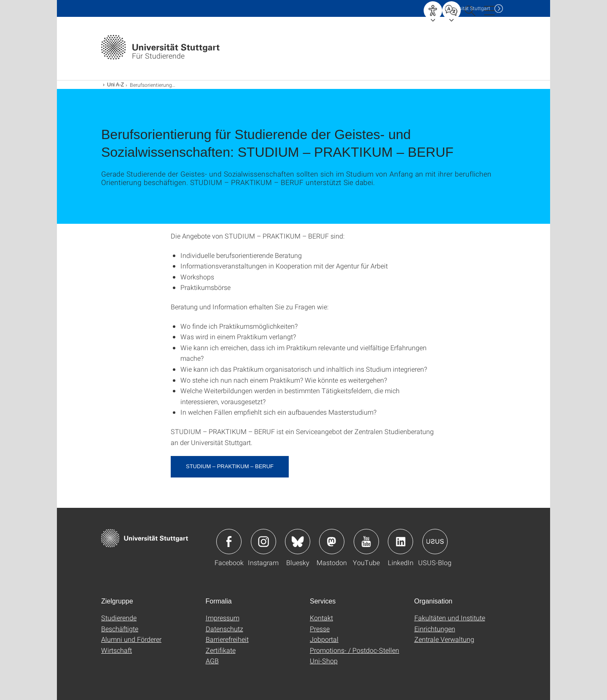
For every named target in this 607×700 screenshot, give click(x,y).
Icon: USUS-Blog (435, 542)
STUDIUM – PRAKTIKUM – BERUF (230, 466)
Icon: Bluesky (298, 542)
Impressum (223, 618)
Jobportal (324, 639)
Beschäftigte (120, 629)
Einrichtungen (435, 629)
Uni (467, 8)
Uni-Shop (324, 661)
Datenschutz (224, 629)
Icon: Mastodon (332, 542)
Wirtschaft (117, 650)
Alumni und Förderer (131, 639)
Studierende (119, 618)
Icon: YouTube (366, 542)
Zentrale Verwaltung (444, 639)
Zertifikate (221, 650)
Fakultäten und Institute (450, 618)
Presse (320, 629)
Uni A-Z (115, 85)
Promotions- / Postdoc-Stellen (355, 650)
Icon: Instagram (263, 542)
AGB (212, 661)
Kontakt (321, 618)
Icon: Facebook (229, 542)
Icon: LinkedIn (400, 542)
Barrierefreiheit (227, 639)
